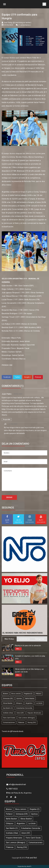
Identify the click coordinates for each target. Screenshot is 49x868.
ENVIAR (9, 497)
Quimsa (19, 698)
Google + (27, 377)
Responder (7, 419)
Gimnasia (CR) (8, 698)
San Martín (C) (8, 708)
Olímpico (19, 703)
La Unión (39, 703)
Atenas (6, 694)
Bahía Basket (30, 698)
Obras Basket (8, 703)
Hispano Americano (34, 713)
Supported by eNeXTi (24, 866)
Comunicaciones (9, 722)
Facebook (7, 377)
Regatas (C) (28, 694)
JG (5, 424)
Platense (21, 722)
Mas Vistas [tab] (9, 639)
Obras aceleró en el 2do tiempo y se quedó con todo (29, 670)
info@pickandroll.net (16, 784)
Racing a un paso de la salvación (28, 646)
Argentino (29, 703)
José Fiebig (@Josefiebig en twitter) (17, 23)
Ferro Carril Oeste (9, 718)
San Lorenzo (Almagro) (27, 718)
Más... (18, 649)
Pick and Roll (31, 858)
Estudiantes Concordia (24, 708)
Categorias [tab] (40, 639)
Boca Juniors (16, 694)
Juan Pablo (7, 394)
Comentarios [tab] (24, 639)
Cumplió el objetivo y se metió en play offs (30, 657)
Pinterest (38, 377)
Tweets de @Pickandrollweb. (13, 731)
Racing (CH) (32, 722)
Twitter (17, 377)
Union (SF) (20, 713)
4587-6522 (12, 789)
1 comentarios (25, 25)
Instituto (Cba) (8, 713)
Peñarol (39, 694)
